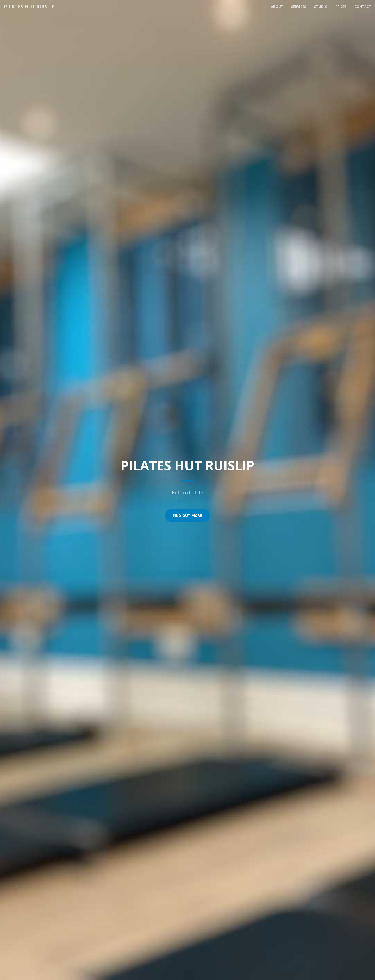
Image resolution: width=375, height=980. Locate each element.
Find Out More (187, 515)
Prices (341, 7)
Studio (321, 7)
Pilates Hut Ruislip (29, 7)
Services (299, 7)
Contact (363, 7)
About (277, 7)
